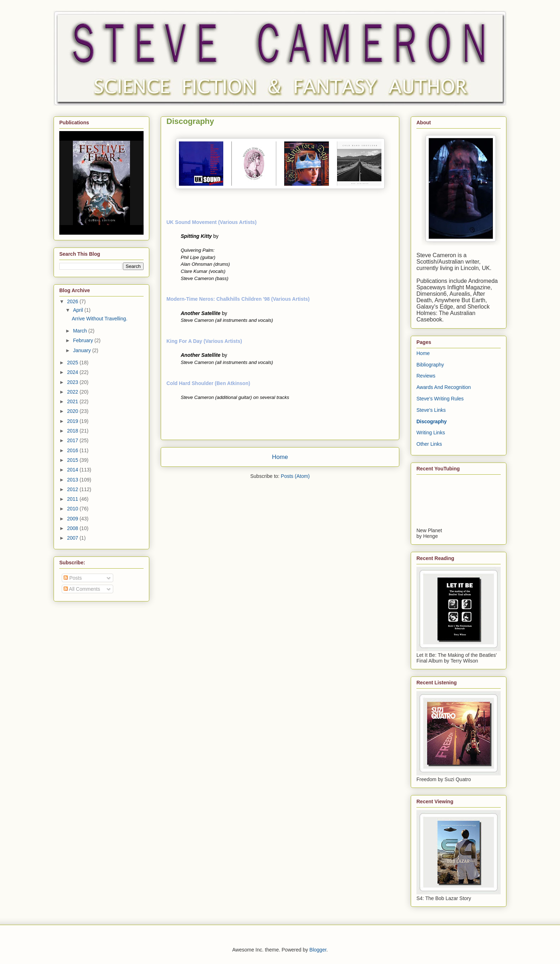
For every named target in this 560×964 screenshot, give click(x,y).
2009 (73, 519)
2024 (73, 372)
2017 (73, 440)
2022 (73, 392)
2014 (73, 470)
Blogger (318, 950)
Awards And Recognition (444, 387)
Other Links (429, 444)
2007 (73, 538)
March (81, 331)
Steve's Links (431, 410)
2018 (73, 431)
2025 (73, 363)
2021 (73, 401)
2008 (73, 528)
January (82, 350)
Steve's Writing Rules (440, 399)
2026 (73, 301)
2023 (73, 382)
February (84, 340)
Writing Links (431, 433)
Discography (432, 421)
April (79, 310)
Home (280, 457)
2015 (73, 460)
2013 (73, 480)
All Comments (82, 589)
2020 (73, 411)
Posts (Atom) (295, 476)
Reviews (426, 376)
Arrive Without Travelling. (100, 319)
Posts (73, 578)
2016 (73, 450)
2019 (73, 421)
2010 (73, 509)
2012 (73, 489)
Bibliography (430, 365)
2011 (73, 499)
